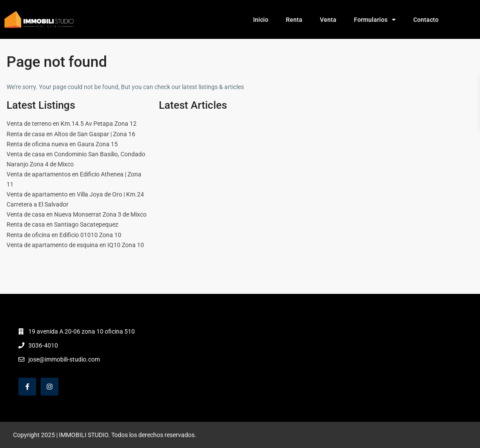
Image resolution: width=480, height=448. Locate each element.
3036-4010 (43, 345)
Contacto (426, 20)
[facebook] (27, 387)
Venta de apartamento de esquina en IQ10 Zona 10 (75, 245)
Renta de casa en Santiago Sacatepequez (62, 224)
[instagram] (50, 387)
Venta (328, 20)
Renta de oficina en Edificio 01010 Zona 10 (64, 235)
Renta (294, 20)
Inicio (261, 20)
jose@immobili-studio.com (64, 359)
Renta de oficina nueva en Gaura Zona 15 (62, 144)
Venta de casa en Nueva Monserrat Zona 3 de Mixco (77, 214)
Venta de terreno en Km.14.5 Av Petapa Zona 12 (72, 124)
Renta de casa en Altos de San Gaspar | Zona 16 (71, 134)
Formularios (375, 20)
